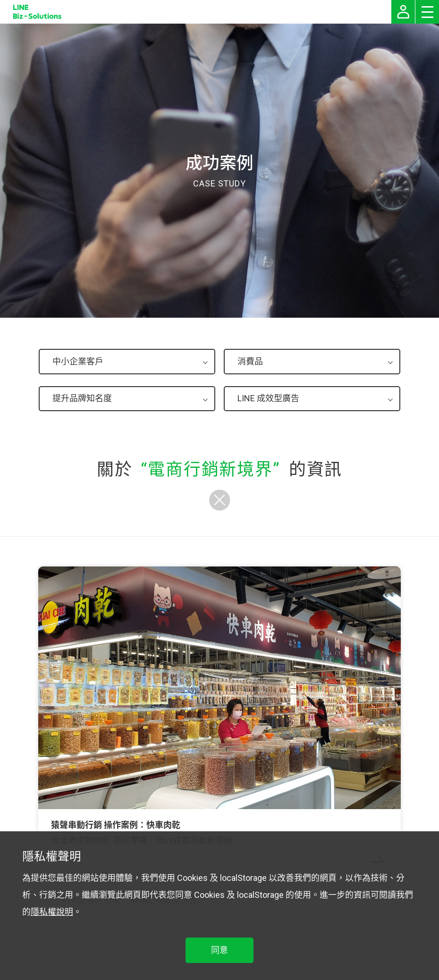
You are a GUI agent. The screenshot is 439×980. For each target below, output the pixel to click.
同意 (219, 950)
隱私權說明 (52, 912)
